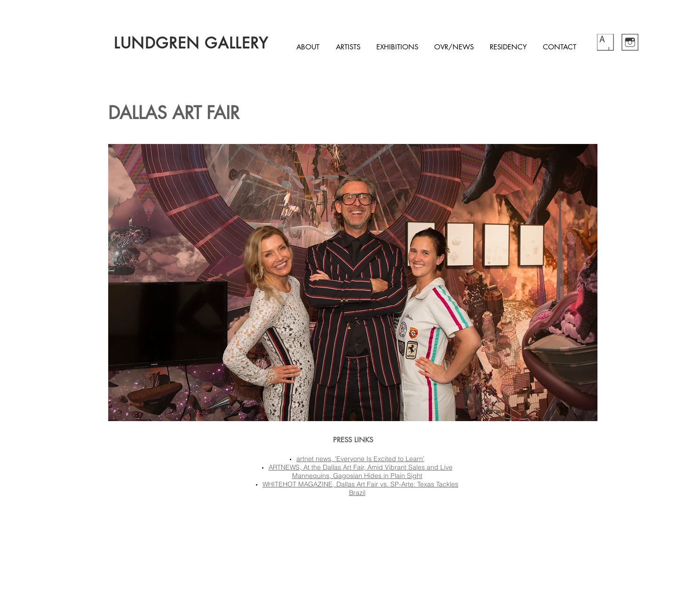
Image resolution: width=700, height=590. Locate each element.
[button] (353, 283)
